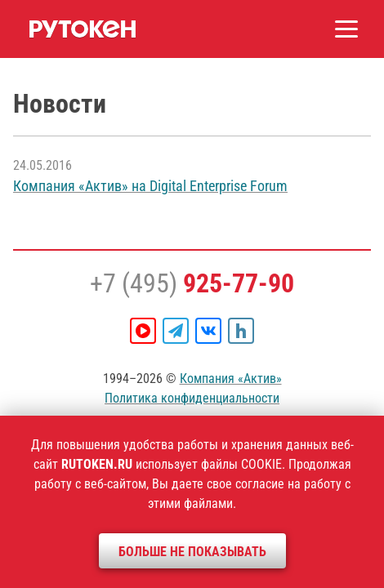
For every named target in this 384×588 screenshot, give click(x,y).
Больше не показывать (192, 552)
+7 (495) (192, 283)
